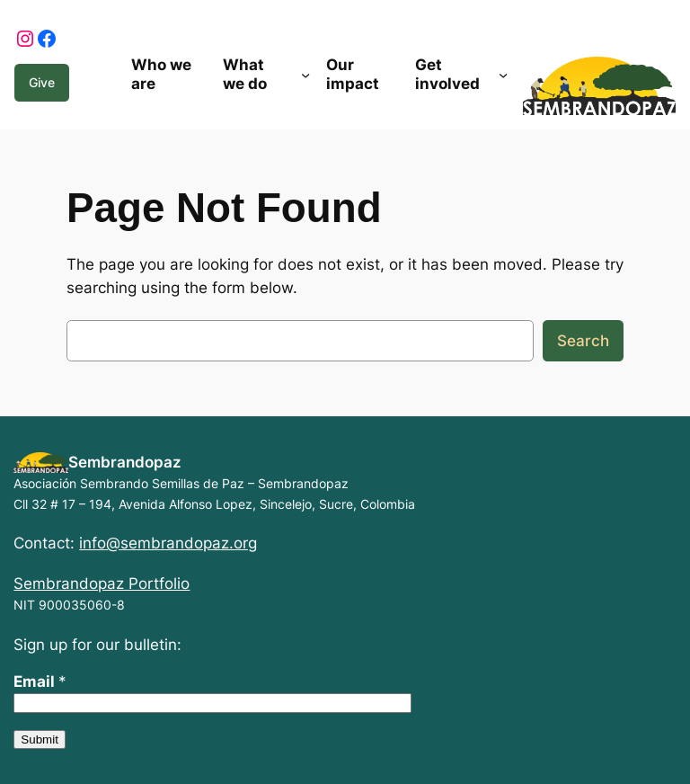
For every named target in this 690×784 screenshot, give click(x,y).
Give (42, 82)
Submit (39, 739)
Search (583, 341)
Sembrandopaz (125, 462)
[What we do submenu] (305, 75)
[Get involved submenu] (503, 75)
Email (40, 682)
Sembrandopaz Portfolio (102, 584)
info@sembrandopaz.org (168, 543)
